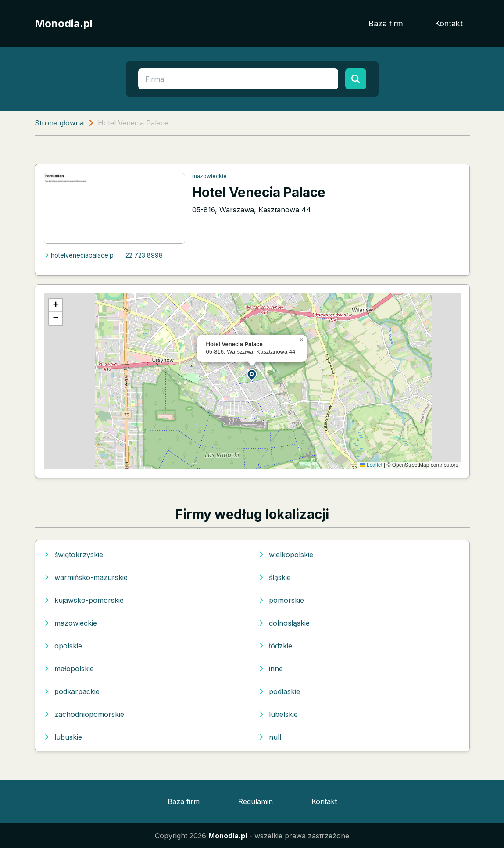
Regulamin (256, 801)
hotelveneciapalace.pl (79, 255)
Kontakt (449, 23)
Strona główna (59, 123)
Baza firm (386, 23)
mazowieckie (209, 176)
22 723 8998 (144, 255)
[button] (252, 374)
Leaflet (371, 465)
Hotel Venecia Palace (259, 192)
